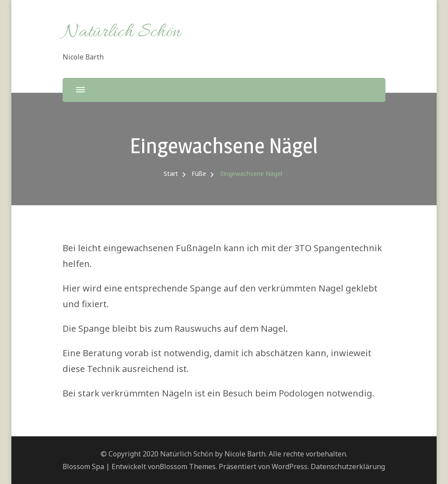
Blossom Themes (188, 466)
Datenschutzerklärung (348, 466)
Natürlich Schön (122, 32)
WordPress (290, 466)
